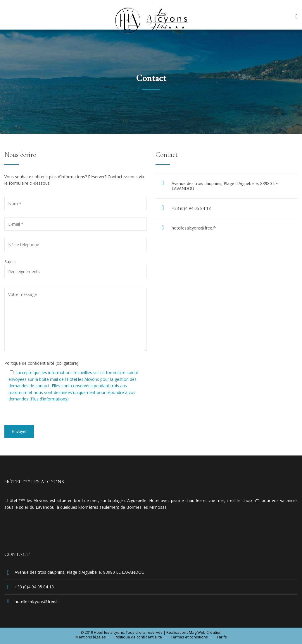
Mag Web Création (205, 632)
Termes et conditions (189, 637)
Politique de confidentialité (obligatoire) (41, 363)
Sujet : (76, 267)
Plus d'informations (49, 399)
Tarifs (222, 637)
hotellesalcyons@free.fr (194, 228)
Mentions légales (91, 637)
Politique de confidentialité (138, 637)
